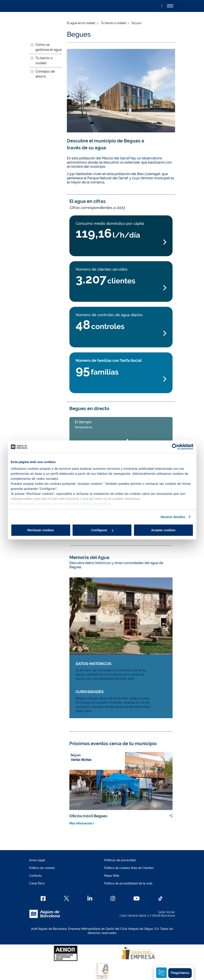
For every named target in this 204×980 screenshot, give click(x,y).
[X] (66, 898)
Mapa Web (112, 876)
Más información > (82, 823)
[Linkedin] (90, 898)
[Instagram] (113, 898)
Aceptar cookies (163, 530)
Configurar (102, 530)
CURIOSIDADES (90, 692)
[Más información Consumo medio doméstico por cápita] (121, 242)
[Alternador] (170, 6)
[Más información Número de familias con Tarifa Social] (121, 379)
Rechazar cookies (41, 530)
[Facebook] (43, 898)
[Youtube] (136, 898)
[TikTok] (160, 898)
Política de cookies (42, 868)
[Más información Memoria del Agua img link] (121, 616)
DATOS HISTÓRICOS (94, 664)
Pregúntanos (180, 973)
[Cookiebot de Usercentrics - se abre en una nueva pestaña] (175, 447)
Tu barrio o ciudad (113, 23)
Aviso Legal (37, 860)
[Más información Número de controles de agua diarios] (121, 333)
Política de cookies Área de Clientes (129, 868)
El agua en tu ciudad (81, 23)
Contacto (35, 876)
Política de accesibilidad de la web (128, 883)
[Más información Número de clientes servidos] (121, 288)
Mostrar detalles (173, 517)
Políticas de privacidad (120, 860)
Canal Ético (37, 883)
